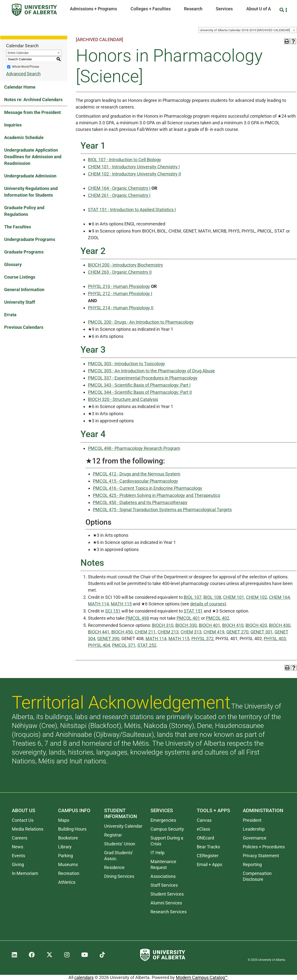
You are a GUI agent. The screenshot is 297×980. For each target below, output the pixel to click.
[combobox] (247, 30)
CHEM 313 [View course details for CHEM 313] (191, 632)
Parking (66, 856)
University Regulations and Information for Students (31, 192)
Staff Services (164, 885)
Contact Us (23, 820)
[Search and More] (282, 10)
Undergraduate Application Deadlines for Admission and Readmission (33, 157)
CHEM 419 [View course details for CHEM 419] (214, 632)
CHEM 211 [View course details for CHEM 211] (145, 632)
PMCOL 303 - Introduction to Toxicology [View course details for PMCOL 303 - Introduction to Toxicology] (126, 364)
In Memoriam (25, 873)
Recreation (69, 873)
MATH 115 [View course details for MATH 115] (121, 604)
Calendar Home (20, 87)
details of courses (207, 604)
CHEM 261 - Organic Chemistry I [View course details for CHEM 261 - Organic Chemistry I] (119, 195)
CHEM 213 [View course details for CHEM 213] (168, 632)
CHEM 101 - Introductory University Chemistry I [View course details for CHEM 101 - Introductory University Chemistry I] (134, 167)
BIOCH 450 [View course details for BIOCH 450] (122, 632)
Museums (68, 864)
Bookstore (68, 838)
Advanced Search (23, 74)
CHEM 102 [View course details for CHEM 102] (256, 597)
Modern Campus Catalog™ (202, 977)
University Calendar (123, 826)
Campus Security (167, 829)
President (252, 820)
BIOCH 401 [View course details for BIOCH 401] (209, 625)
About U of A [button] (259, 9)
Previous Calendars (24, 327)
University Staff (20, 302)
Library (65, 847)
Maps (64, 820)
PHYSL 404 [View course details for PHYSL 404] (99, 645)
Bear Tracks (208, 847)
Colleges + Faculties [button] (151, 9)
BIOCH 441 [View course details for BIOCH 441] (99, 632)
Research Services (169, 912)
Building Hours (72, 829)
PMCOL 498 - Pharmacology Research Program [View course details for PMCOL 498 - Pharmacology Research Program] (134, 448)
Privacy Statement (261, 856)
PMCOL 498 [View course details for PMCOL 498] (137, 618)
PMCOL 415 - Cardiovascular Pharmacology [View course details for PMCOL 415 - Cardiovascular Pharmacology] (135, 481)
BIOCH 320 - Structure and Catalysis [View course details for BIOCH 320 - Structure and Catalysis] (123, 399)
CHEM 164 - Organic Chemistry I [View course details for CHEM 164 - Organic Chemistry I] (119, 188)
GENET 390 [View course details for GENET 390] (108, 639)
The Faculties (18, 227)
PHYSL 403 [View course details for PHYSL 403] (275, 639)
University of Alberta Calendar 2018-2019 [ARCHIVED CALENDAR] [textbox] (245, 30)
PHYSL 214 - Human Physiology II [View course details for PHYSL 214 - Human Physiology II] (121, 308)
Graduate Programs (24, 252)
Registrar (113, 835)
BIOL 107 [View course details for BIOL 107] (193, 597)
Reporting (252, 864)
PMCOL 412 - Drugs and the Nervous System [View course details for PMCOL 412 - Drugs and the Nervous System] (137, 474)
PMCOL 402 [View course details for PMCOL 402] (218, 618)
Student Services (167, 894)
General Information (24, 290)
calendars (84, 977)
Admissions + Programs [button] (93, 9)
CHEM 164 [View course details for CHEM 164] (279, 597)
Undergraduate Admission (30, 176)
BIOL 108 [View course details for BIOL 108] (212, 597)
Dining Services (119, 876)
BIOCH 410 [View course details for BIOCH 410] (233, 625)
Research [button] (193, 9)
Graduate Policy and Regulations (24, 211)
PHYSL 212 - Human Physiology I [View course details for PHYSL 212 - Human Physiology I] (120, 293)
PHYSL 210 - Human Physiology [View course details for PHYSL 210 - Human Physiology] (119, 286)
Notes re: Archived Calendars (33, 100)
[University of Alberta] (34, 10)
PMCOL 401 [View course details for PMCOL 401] (188, 618)
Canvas (204, 820)
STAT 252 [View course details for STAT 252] (147, 645)
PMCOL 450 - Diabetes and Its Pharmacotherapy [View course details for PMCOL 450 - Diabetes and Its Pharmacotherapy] (140, 502)
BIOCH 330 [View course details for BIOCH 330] (186, 625)
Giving (18, 864)
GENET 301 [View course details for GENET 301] (262, 632)
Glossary (13, 264)
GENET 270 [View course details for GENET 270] (237, 632)
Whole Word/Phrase (25, 67)
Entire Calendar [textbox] (18, 53)
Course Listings (20, 277)
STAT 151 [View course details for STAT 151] (193, 611)
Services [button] (224, 9)
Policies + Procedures (264, 847)
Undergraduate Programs (30, 239)
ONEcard (205, 838)
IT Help (157, 853)
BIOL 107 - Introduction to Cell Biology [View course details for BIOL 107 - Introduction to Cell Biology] (124, 160)
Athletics (67, 882)
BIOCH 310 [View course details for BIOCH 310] (163, 625)
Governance (255, 838)
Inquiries (13, 125)
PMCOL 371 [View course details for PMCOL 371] (124, 645)
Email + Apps (209, 864)
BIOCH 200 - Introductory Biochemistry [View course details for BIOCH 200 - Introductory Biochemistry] (125, 265)
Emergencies (163, 820)
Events (18, 856)
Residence (114, 867)
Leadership (254, 829)
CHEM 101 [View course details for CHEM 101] (234, 597)
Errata (10, 315)
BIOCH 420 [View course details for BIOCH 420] (256, 625)
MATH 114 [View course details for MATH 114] (98, 604)
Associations (163, 876)
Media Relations (28, 829)
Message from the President (33, 112)
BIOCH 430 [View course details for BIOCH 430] (280, 625)
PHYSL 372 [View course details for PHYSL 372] (202, 639)
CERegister (208, 856)
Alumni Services (166, 903)
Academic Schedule (24, 137)
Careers (20, 838)
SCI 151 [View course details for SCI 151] (113, 611)
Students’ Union (120, 844)
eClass (203, 829)
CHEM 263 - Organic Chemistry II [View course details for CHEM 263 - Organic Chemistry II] (120, 272)
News (17, 847)
